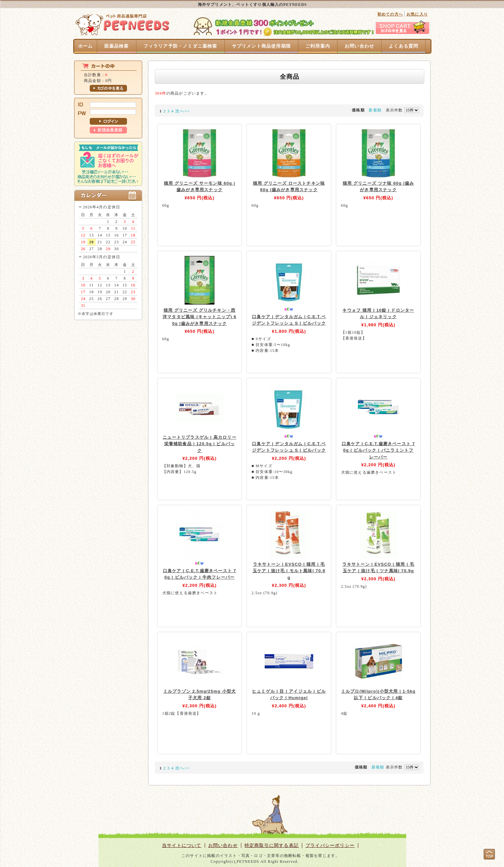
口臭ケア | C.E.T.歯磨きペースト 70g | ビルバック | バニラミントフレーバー (378, 450)
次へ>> (183, 111)
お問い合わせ (359, 46)
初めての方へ (390, 14)
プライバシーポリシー (330, 845)
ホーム (86, 46)
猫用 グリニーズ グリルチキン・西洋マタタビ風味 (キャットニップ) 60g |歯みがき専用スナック (200, 317)
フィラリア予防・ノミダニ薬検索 (180, 46)
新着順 (375, 110)
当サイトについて (182, 845)
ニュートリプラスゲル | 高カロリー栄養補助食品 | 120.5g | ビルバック (199, 444)
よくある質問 (403, 46)
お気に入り (417, 14)
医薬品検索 (117, 46)
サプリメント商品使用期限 (261, 46)
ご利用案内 (318, 46)
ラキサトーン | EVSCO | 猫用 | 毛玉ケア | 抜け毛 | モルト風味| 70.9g (289, 571)
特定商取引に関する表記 (272, 845)
